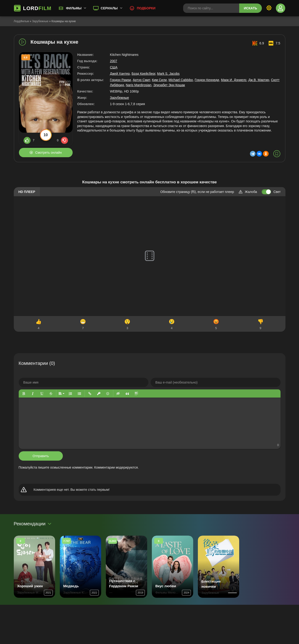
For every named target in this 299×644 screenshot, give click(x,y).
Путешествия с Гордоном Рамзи (124, 583)
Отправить (41, 456)
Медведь (71, 586)
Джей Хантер (120, 74)
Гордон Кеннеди (207, 80)
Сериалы (109, 8)
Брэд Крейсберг (143, 74)
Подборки (146, 8)
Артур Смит (141, 80)
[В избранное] (277, 154)
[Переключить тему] (269, 8)
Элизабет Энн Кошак (169, 85)
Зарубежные (40, 21)
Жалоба (248, 192)
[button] (24, 393)
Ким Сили (159, 80)
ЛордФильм (21, 21)
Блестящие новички (211, 584)
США (114, 67)
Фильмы (74, 8)
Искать (251, 8)
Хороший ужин (30, 586)
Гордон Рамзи (121, 80)
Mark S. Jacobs (168, 74)
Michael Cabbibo (181, 80)
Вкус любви (166, 586)
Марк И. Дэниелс (234, 80)
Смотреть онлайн (48, 153)
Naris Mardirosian (139, 85)
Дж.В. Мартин (259, 80)
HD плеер (27, 192)
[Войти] (281, 8)
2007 (114, 61)
